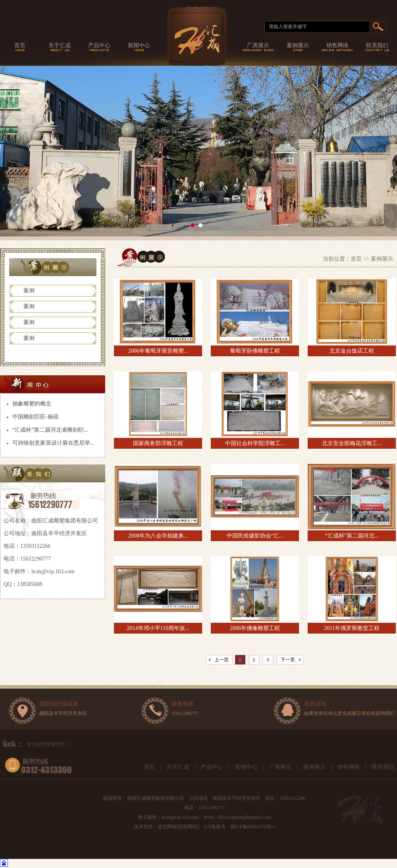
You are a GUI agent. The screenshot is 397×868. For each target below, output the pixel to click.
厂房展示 (280, 767)
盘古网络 (167, 827)
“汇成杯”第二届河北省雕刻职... (50, 430)
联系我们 (383, 767)
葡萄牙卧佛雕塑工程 (255, 351)
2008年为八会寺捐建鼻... (158, 536)
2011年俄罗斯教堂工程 (352, 628)
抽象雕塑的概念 (32, 404)
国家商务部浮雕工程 (158, 443)
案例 (29, 291)
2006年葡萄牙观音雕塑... (158, 351)
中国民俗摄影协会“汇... (255, 536)
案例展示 (314, 767)
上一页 (222, 660)
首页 (356, 259)
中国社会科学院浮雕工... (255, 443)
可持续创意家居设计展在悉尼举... (53, 443)
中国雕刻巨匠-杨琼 (36, 417)
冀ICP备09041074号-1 (253, 827)
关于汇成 (178, 767)
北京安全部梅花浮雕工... (352, 443)
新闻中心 (246, 767)
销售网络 (349, 767)
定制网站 (188, 827)
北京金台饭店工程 (352, 351)
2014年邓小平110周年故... (158, 628)
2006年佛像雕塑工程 (255, 628)
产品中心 (212, 767)
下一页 (288, 660)
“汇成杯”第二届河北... (352, 536)
